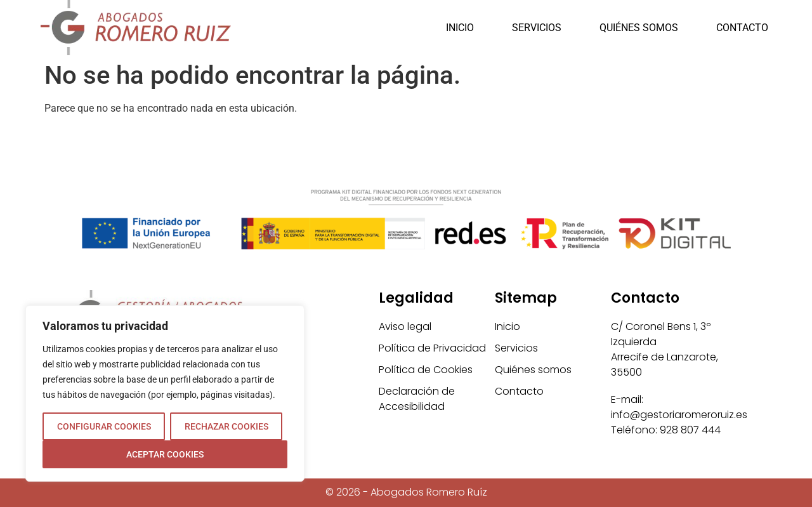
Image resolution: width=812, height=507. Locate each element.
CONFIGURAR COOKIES (104, 426)
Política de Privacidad (432, 348)
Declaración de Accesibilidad (417, 399)
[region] (165, 393)
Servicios (537, 28)
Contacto (742, 28)
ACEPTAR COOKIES (165, 454)
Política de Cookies (426, 370)
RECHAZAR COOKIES (226, 426)
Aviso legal (405, 326)
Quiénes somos (639, 28)
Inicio (460, 28)
